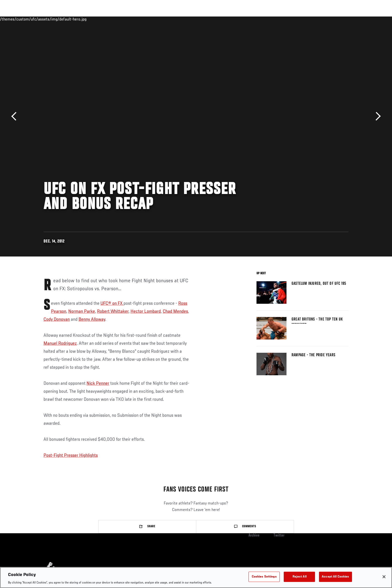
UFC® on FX (112, 303)
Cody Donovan (57, 319)
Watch (297, 19)
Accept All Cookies (335, 577)
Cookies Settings (264, 577)
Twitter (279, 535)
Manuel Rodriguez (60, 343)
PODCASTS (318, 19)
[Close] (384, 577)
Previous (16, 116)
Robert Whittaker (113, 311)
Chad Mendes (175, 311)
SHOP (337, 19)
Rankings (59, 19)
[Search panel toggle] (351, 19)
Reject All (299, 577)
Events (38, 19)
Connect (277, 19)
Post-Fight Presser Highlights (71, 455)
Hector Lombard (146, 311)
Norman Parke (82, 311)
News (101, 19)
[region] (196, 577)
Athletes (81, 19)
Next (376, 116)
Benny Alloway (92, 319)
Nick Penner (98, 383)
